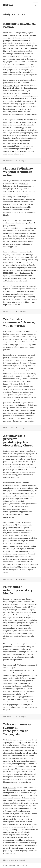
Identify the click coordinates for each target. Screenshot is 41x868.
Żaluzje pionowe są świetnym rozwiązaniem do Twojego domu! (17, 729)
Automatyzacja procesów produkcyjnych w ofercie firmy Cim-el (18, 440)
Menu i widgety (36, 7)
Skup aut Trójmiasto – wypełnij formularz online (19, 172)
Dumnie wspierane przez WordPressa (15, 865)
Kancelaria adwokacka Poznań (20, 25)
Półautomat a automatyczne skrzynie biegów (20, 590)
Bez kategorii (22, 161)
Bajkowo (8, 5)
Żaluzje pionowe (10, 787)
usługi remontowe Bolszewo (22, 371)
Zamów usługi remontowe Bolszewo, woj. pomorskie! (19, 322)
